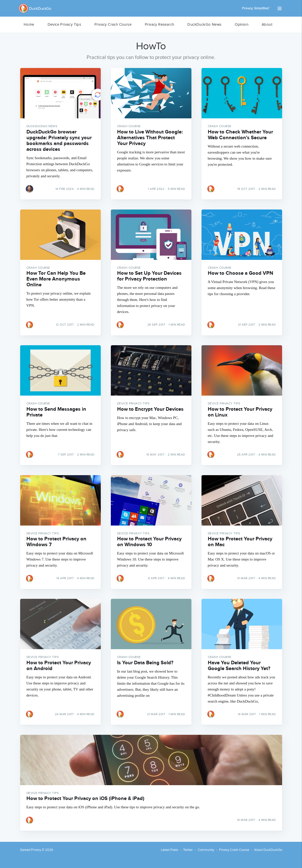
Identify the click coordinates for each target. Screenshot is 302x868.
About (267, 25)
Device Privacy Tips (64, 25)
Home (29, 25)
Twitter (188, 850)
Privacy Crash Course (113, 25)
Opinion (242, 25)
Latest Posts (170, 850)
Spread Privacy (31, 850)
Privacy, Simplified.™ (256, 8)
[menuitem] (29, 25)
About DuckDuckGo (268, 850)
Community (206, 850)
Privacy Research (159, 25)
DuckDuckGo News (204, 25)
